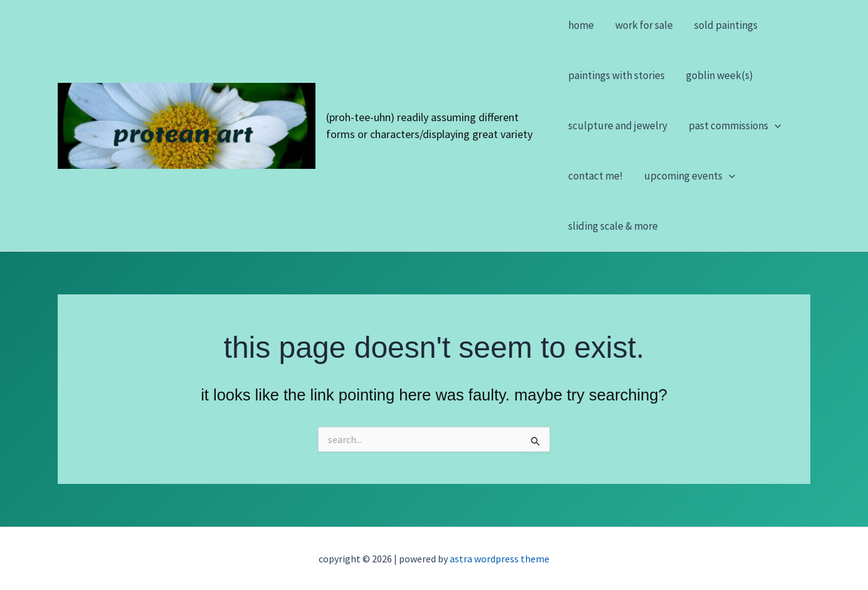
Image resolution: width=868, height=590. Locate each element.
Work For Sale (644, 25)
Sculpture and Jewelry (618, 126)
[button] (775, 126)
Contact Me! (595, 176)
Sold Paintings (726, 25)
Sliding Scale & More (613, 226)
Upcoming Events (690, 176)
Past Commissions (735, 126)
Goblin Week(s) (720, 75)
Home (581, 25)
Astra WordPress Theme (500, 559)
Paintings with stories (617, 75)
